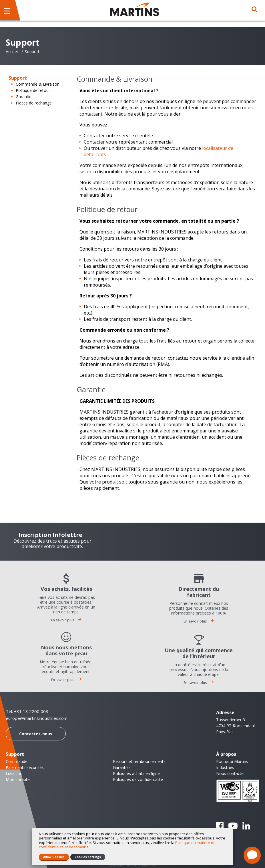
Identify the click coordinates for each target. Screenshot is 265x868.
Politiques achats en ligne (136, 773)
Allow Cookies (54, 857)
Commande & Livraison (38, 84)
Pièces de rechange (34, 103)
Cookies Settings (88, 857)
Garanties (122, 767)
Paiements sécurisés (25, 767)
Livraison (14, 773)
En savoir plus (66, 620)
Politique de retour (33, 90)
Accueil (12, 52)
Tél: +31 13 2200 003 (27, 711)
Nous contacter (231, 773)
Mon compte (18, 779)
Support (15, 754)
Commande (17, 761)
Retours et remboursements (139, 761)
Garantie (24, 97)
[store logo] (135, 9)
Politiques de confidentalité (138, 779)
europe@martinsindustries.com (37, 718)
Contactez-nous (36, 734)
